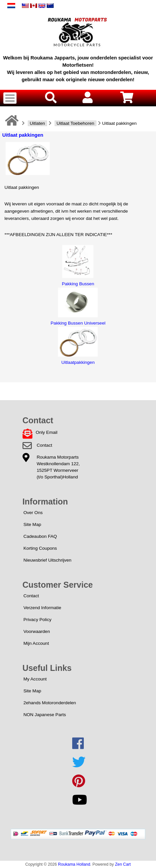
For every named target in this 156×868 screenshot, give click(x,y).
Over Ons (33, 513)
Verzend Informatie (42, 608)
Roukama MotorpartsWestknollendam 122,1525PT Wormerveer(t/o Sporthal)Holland (58, 467)
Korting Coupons (40, 548)
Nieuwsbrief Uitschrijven (48, 560)
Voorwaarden (37, 631)
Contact (45, 445)
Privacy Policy (38, 620)
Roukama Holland (74, 864)
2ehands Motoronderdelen (50, 703)
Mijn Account (36, 643)
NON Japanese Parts (45, 715)
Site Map (32, 524)
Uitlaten (37, 123)
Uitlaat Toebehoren (76, 123)
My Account (35, 679)
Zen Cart (123, 864)
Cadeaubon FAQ (40, 536)
